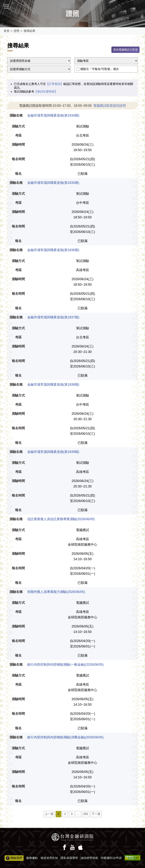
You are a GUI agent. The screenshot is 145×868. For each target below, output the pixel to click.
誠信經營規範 (89, 858)
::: (1, 2)
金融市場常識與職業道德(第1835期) (53, 183)
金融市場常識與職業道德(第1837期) (53, 318)
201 (86, 814)
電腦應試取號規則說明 (110, 106)
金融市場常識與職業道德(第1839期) (53, 452)
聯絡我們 (14, 858)
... (78, 814)
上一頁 (49, 814)
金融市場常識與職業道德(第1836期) (53, 250)
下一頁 (96, 814)
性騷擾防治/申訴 (111, 858)
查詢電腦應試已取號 (125, 50)
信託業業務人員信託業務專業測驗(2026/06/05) (61, 519)
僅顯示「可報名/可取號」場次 (99, 69)
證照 (17, 31)
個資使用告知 (49, 858)
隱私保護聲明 (69, 858)
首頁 (7, 31)
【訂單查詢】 (55, 84)
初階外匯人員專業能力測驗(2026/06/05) (56, 592)
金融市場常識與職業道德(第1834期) (53, 116)
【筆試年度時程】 (46, 92)
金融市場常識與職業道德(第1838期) (53, 385)
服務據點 (32, 858)
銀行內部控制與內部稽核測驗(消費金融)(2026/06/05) (65, 738)
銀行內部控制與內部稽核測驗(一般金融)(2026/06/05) (65, 665)
